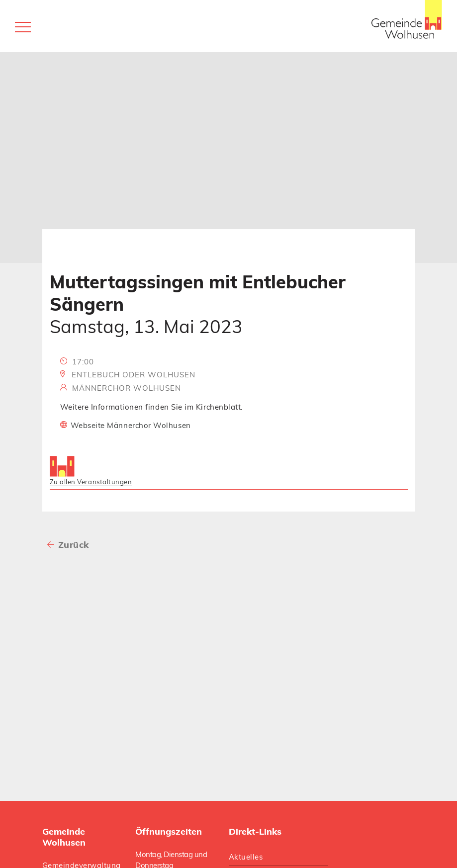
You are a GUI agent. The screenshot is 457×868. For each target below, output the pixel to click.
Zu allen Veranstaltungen (91, 482)
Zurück (74, 545)
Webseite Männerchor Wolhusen (131, 425)
